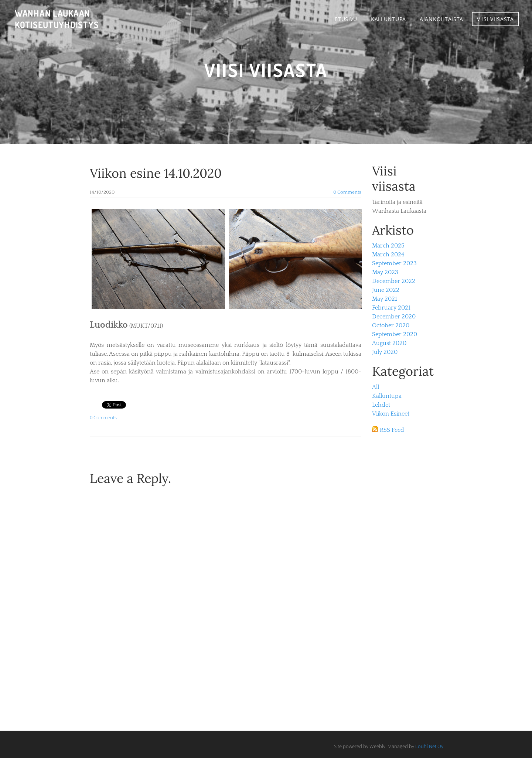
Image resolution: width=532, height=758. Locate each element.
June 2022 (386, 290)
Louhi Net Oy (429, 746)
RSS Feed (392, 430)
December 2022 (394, 281)
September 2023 (394, 263)
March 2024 (388, 255)
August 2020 (389, 343)
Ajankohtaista (441, 19)
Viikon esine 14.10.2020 (156, 173)
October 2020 (391, 325)
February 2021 (391, 308)
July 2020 (385, 352)
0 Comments (347, 192)
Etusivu (346, 19)
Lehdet (381, 405)
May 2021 (385, 299)
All (376, 387)
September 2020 (395, 334)
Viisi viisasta (495, 19)
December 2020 (394, 317)
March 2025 (388, 246)
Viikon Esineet (391, 414)
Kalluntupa (388, 19)
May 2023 (385, 272)
